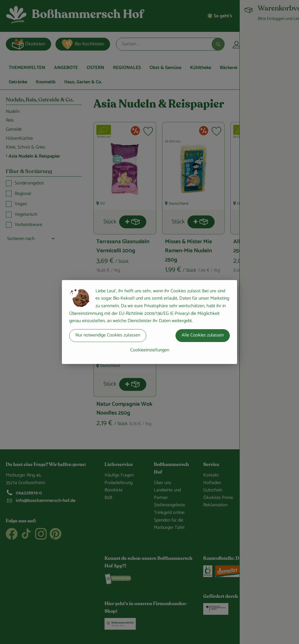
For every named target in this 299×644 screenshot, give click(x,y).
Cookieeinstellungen (150, 350)
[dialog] (149, 322)
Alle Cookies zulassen (203, 335)
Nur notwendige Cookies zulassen (108, 335)
